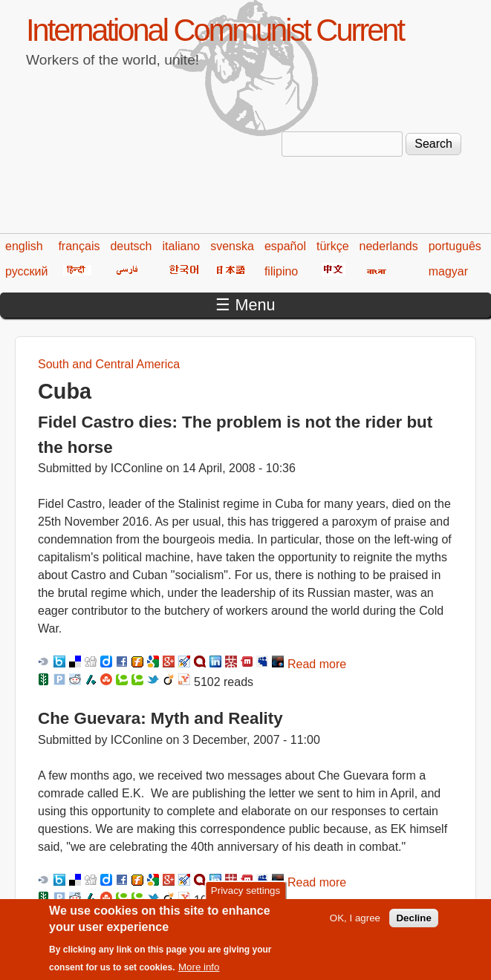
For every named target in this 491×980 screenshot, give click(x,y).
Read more (317, 664)
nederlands (389, 246)
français (79, 246)
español (285, 246)
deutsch (131, 246)
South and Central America (109, 364)
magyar (448, 271)
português (455, 246)
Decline (413, 923)
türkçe (333, 246)
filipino (281, 271)
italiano (182, 246)
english (24, 246)
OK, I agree (355, 923)
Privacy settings (245, 896)
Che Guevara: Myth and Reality (160, 718)
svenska (232, 246)
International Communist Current (215, 30)
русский (26, 271)
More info (199, 971)
